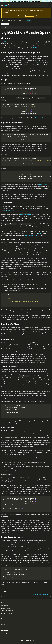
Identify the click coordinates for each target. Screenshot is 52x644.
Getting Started (6, 608)
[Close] (51, 1)
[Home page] (3, 21)
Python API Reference (7, 611)
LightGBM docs (44, 185)
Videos (3, 624)
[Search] (49, 5)
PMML (40, 234)
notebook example (38, 118)
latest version (29, 16)
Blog (3, 622)
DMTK (35, 48)
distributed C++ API (9, 211)
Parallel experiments (35, 63)
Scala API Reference (7, 613)
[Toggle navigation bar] (2, 5)
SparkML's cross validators (9, 228)
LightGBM (4, 42)
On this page (6, 27)
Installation (4, 606)
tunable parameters (36, 69)
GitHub (38, 1)
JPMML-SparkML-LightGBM (32, 236)
